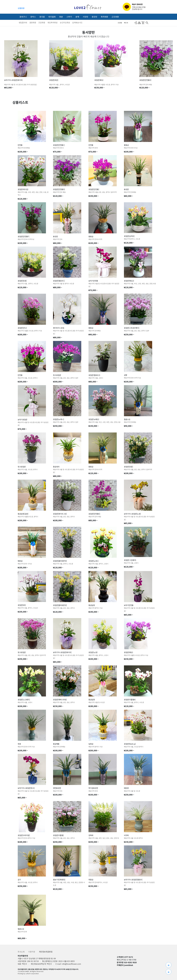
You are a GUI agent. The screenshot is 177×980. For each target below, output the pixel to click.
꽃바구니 (23, 17)
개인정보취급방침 (46, 952)
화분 (61, 17)
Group (139, 23)
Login (135, 23)
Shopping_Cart (143, 23)
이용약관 (32, 952)
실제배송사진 (77, 22)
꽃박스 (33, 17)
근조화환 (115, 17)
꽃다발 (42, 17)
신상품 (120, 23)
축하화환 (104, 17)
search (147, 23)
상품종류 (21, 8)
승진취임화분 (65, 22)
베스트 (126, 23)
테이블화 (52, 17)
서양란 (85, 17)
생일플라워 (23, 22)
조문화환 (42, 22)
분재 (77, 17)
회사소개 (21, 952)
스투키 (69, 17)
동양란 (94, 17)
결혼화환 (33, 22)
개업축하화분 (53, 22)
